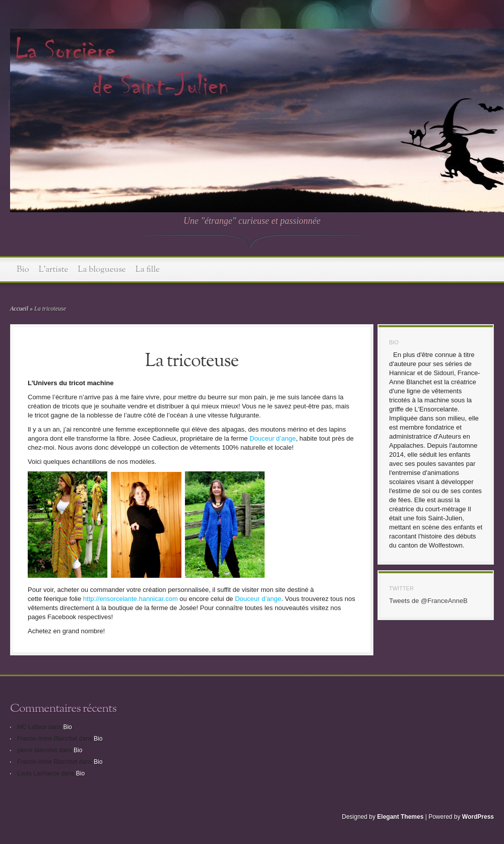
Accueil (19, 309)
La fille (148, 269)
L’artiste (54, 269)
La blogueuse (102, 269)
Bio (23, 269)
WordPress (478, 817)
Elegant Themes (400, 817)
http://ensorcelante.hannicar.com (131, 599)
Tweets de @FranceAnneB (428, 601)
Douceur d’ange (273, 438)
